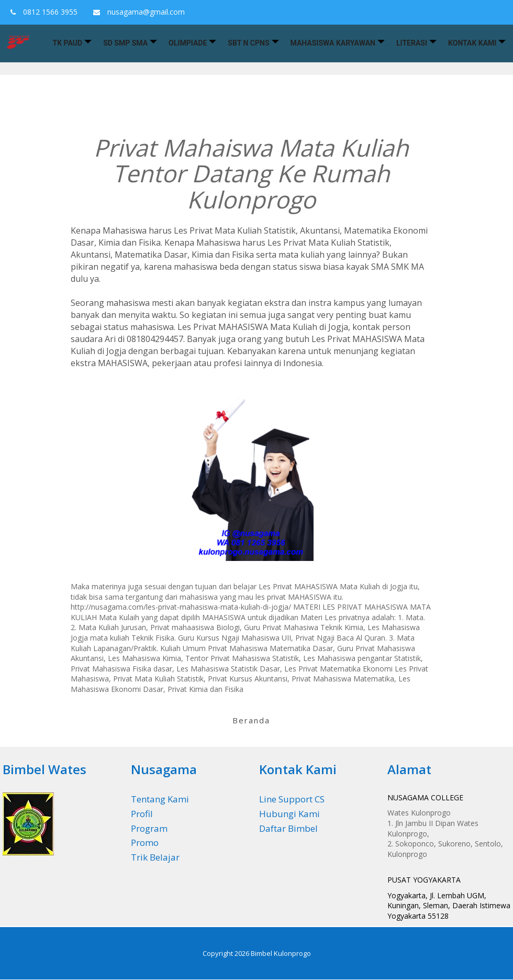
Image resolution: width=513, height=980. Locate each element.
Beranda (251, 720)
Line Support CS (292, 799)
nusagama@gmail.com (136, 12)
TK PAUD (68, 43)
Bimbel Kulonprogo (281, 953)
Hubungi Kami (289, 814)
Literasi (412, 43)
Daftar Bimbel (288, 828)
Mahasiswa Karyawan (333, 43)
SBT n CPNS (248, 43)
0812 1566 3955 (41, 12)
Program (149, 828)
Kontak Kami (472, 43)
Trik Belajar (155, 857)
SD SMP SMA (125, 43)
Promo (145, 843)
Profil (142, 814)
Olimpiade (188, 43)
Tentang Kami (160, 799)
